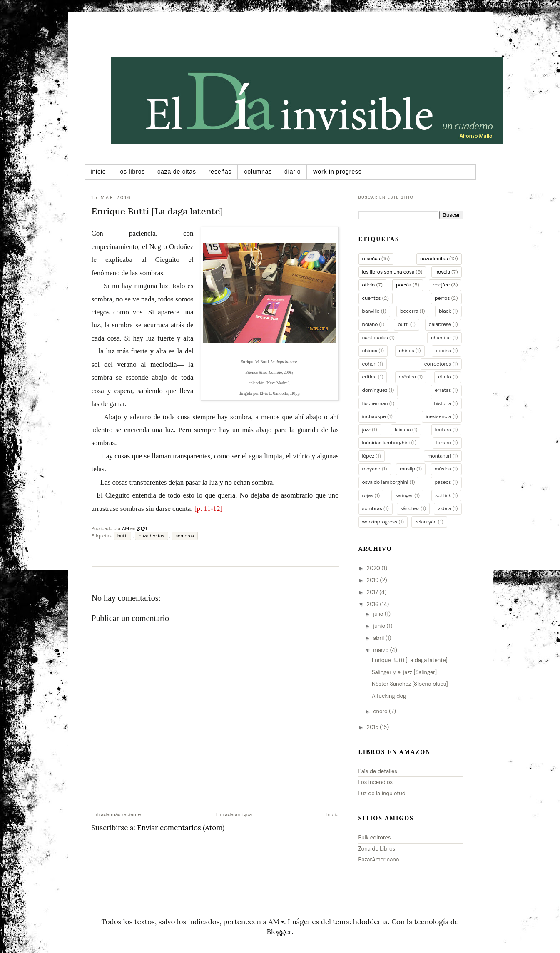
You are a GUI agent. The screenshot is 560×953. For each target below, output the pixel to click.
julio (379, 614)
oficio (369, 285)
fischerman (375, 403)
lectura (443, 430)
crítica (370, 377)
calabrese (440, 324)
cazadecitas (151, 536)
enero (381, 711)
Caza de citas (177, 172)
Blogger (279, 932)
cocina (443, 351)
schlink (443, 495)
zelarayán (426, 522)
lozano (444, 443)
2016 (373, 604)
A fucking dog (389, 696)
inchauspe (374, 416)
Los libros (132, 172)
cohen (370, 364)
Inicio (98, 172)
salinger (404, 495)
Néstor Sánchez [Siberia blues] (410, 684)
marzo (382, 650)
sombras (184, 536)
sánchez (410, 508)
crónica (407, 377)
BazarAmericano (379, 860)
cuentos (372, 298)
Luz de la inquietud (382, 793)
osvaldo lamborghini (385, 482)
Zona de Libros (377, 849)
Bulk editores (375, 837)
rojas (368, 495)
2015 (373, 727)
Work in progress (337, 172)
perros (442, 298)
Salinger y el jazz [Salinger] (404, 672)
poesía (404, 285)
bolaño (370, 324)
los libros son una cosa (388, 272)
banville (371, 311)
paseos (443, 482)
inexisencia (438, 416)
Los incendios (376, 782)
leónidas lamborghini (386, 443)
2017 (373, 592)
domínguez (375, 390)
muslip (407, 469)
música (443, 469)
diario (444, 377)
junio (380, 626)
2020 (374, 568)
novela (443, 272)
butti (122, 536)
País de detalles (378, 771)
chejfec (441, 285)
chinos (407, 351)
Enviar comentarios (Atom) (181, 828)
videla (444, 508)
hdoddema (371, 922)
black (445, 311)
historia (443, 403)
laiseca (403, 430)
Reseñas (220, 172)
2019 (373, 580)
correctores (438, 364)
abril (379, 638)
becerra (409, 311)
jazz (366, 430)
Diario (292, 172)
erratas (443, 390)
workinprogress (380, 522)
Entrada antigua (234, 814)
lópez (368, 456)
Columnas (258, 172)
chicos (370, 351)
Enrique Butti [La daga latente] (410, 660)
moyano (371, 469)
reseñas (371, 259)
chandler (441, 338)
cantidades (375, 338)
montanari (439, 456)
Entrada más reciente (116, 814)
